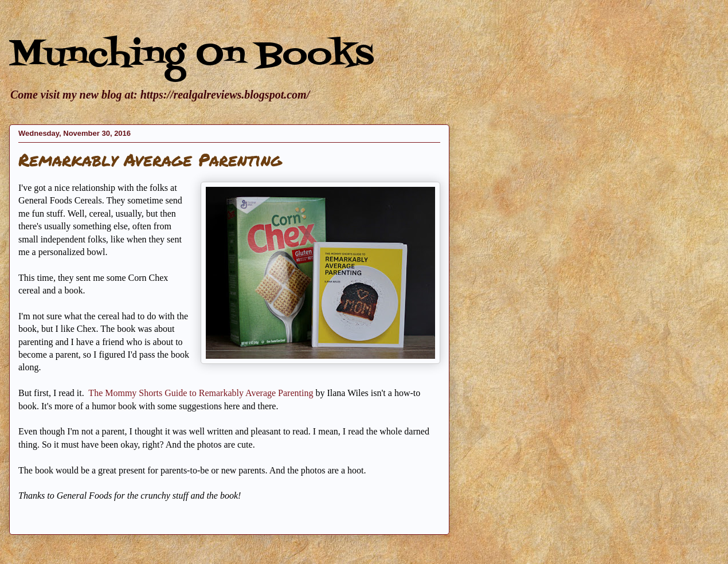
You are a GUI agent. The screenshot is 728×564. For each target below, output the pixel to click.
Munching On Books (191, 56)
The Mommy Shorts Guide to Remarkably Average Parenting (202, 393)
